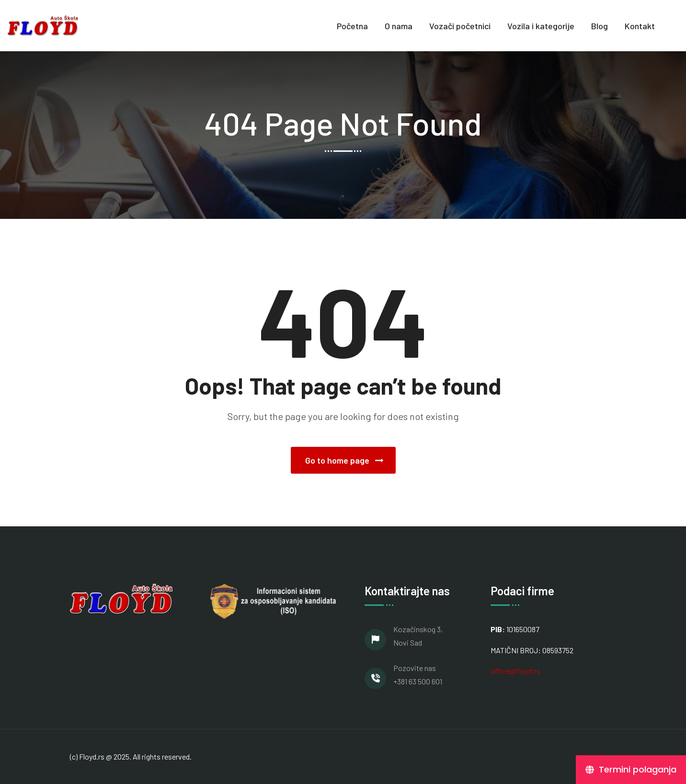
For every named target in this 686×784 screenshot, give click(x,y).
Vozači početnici (460, 26)
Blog (600, 26)
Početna (352, 26)
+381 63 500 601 (418, 681)
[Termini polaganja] (631, 770)
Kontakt (640, 26)
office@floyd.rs (515, 671)
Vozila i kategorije (541, 26)
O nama (399, 26)
